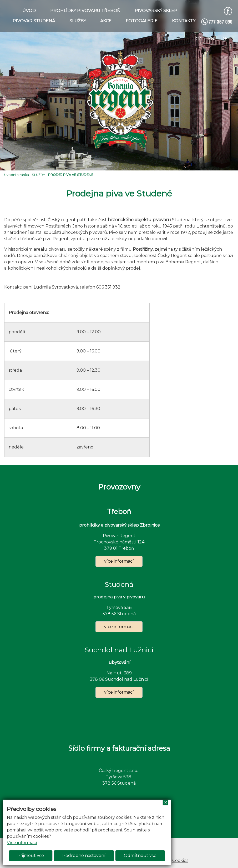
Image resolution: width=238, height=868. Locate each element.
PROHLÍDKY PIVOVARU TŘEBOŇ (85, 11)
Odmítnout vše (140, 856)
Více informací (22, 843)
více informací (119, 561)
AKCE (106, 21)
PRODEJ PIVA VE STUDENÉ (71, 175)
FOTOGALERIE (142, 21)
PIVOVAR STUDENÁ (34, 21)
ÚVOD (29, 11)
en (211, 39)
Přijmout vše (31, 856)
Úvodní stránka (17, 175)
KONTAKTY (184, 21)
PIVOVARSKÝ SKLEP (156, 11)
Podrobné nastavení (84, 856)
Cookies (180, 861)
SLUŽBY (78, 21)
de (224, 39)
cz (198, 39)
